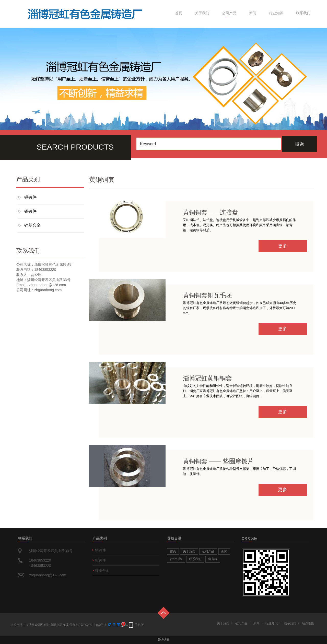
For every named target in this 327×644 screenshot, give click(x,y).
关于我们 (202, 13)
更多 (283, 246)
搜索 (299, 144)
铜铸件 (30, 197)
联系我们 (303, 13)
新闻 (253, 13)
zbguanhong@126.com (48, 575)
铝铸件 (30, 211)
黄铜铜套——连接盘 (211, 212)
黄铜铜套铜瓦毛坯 (207, 295)
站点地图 (308, 623)
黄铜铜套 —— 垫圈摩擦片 (218, 461)
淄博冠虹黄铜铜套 (207, 378)
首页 (179, 13)
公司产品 (229, 13)
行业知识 (276, 13)
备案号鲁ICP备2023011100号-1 (85, 625)
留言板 (213, 559)
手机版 (139, 625)
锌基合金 (32, 225)
